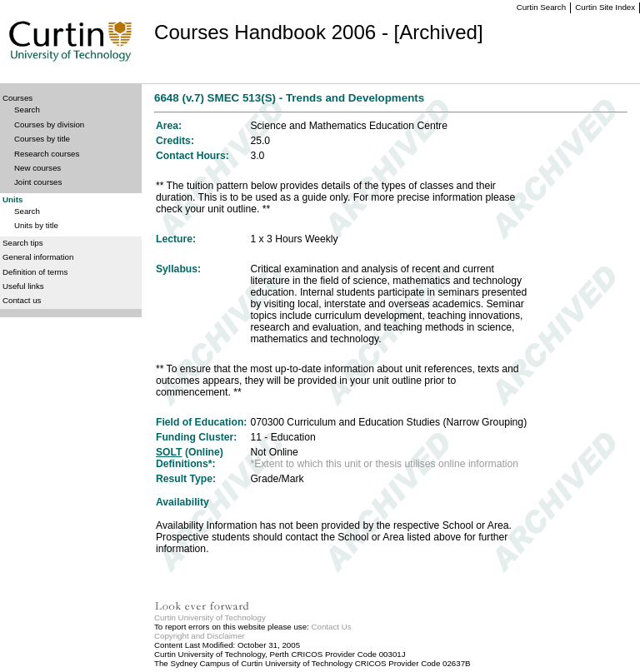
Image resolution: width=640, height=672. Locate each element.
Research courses (47, 154)
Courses (17, 98)
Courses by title (42, 139)
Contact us (22, 300)
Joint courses (38, 182)
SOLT (169, 452)
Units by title (36, 225)
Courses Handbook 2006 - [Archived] (319, 32)
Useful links (23, 286)
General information (38, 257)
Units (12, 199)
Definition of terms (35, 272)
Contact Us (332, 627)
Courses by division (49, 124)
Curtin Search (541, 7)
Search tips (23, 243)
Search (27, 110)
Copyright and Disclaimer (200, 636)
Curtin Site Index (605, 7)
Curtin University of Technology (210, 617)
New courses (37, 168)
